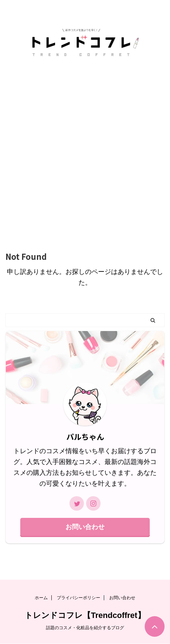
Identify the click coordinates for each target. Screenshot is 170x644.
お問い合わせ (85, 527)
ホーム (41, 598)
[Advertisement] (85, 151)
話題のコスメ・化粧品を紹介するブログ (85, 628)
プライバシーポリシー (78, 598)
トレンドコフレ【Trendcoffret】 (85, 615)
